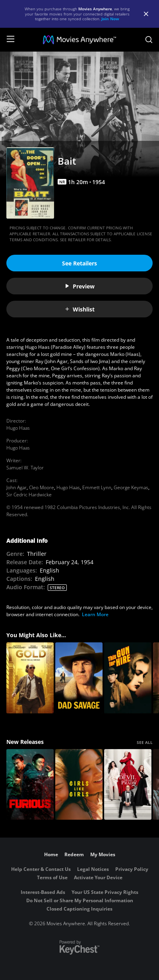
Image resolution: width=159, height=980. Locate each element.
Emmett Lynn (97, 487)
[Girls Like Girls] (79, 785)
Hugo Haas (18, 428)
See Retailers (79, 263)
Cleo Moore (42, 487)
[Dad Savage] (79, 678)
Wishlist (79, 309)
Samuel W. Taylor (25, 468)
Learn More (95, 614)
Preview (79, 286)
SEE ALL (145, 742)
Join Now (110, 19)
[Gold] (30, 678)
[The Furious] (30, 785)
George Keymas (131, 487)
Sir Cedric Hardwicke (29, 495)
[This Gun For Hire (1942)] (128, 678)
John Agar (16, 487)
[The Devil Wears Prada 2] (128, 785)
